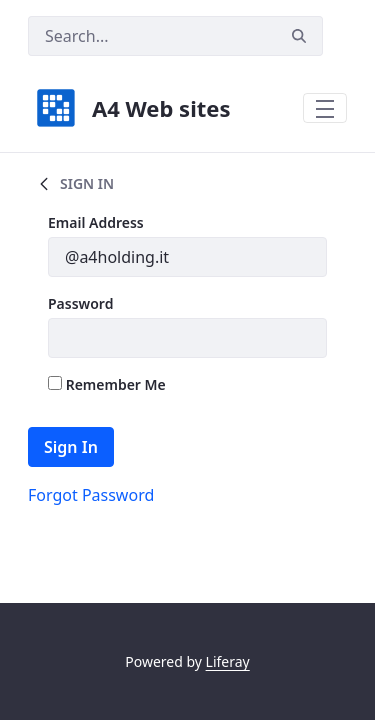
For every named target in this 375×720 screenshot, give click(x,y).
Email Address (96, 222)
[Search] (152, 36)
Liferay (228, 661)
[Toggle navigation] (325, 108)
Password (80, 303)
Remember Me (107, 384)
